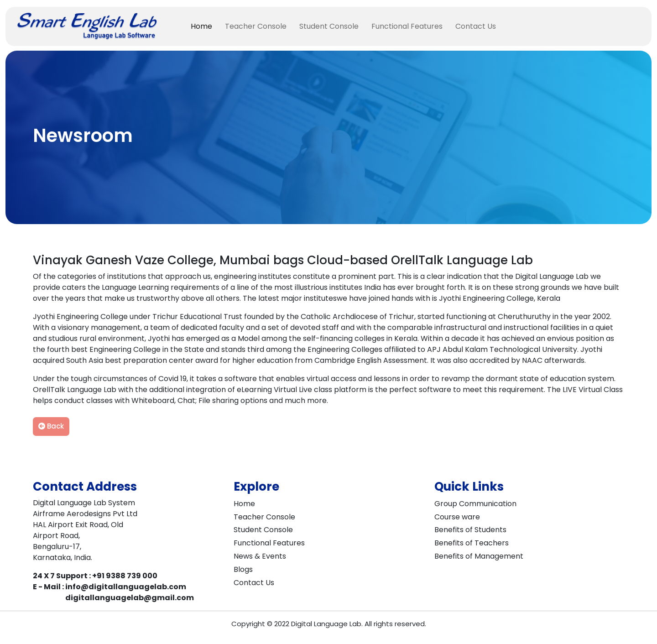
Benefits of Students (470, 530)
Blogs (243, 569)
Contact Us (476, 26)
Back (51, 426)
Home (201, 26)
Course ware (457, 517)
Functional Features (407, 26)
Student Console (329, 26)
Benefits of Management (479, 556)
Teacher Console (256, 26)
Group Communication (475, 504)
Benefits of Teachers (472, 543)
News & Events (260, 556)
